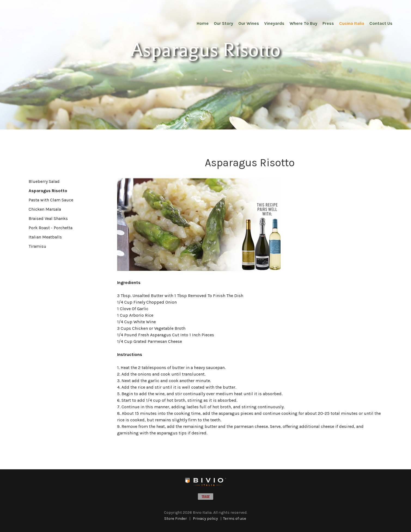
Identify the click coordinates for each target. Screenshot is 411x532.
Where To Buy (303, 23)
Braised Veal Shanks (48, 218)
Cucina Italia (352, 23)
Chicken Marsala (45, 209)
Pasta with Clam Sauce (51, 200)
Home (203, 23)
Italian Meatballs (45, 237)
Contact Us (381, 23)
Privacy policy (205, 519)
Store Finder (176, 519)
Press (328, 23)
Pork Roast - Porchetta (51, 228)
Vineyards (274, 23)
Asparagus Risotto (48, 191)
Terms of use (235, 519)
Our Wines (249, 23)
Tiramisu (37, 246)
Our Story (223, 23)
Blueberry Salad (44, 181)
